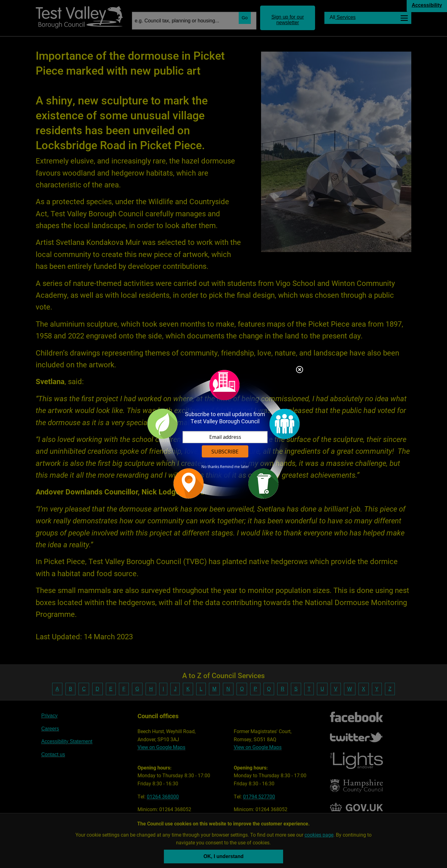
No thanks (210, 467)
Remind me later (235, 467)
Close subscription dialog (300, 370)
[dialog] (223, 434)
